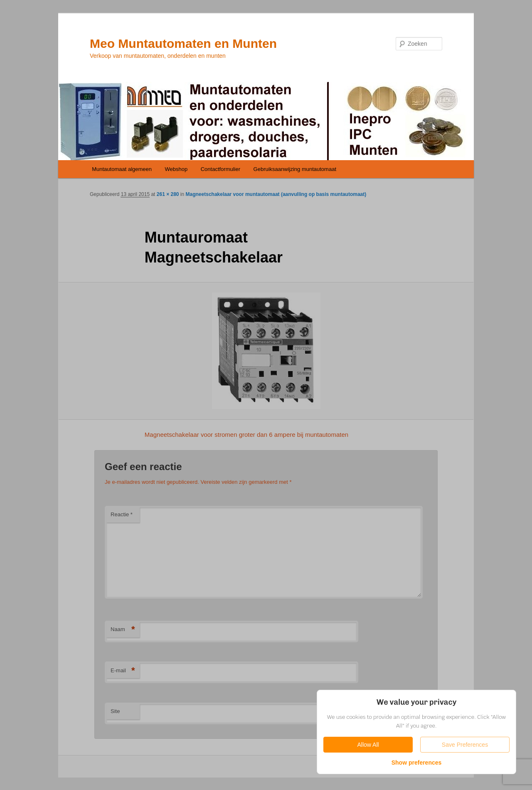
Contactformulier (220, 169)
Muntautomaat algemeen (122, 169)
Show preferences (417, 763)
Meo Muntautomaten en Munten (183, 43)
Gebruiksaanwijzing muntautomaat (295, 169)
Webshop (176, 169)
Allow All (368, 745)
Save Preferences (465, 745)
